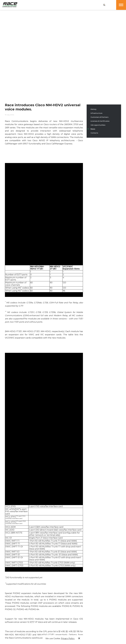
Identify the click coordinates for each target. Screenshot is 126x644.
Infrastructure (96, 113)
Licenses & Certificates (100, 121)
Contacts (94, 133)
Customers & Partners (99, 117)
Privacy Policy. (68, 639)
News (93, 129)
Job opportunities (98, 125)
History (93, 109)
